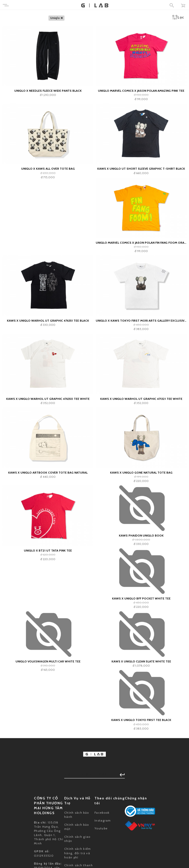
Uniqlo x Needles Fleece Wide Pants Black (48, 91)
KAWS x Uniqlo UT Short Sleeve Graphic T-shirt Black (141, 169)
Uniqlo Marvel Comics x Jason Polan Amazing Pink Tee (141, 91)
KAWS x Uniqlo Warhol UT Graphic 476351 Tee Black (48, 321)
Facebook (102, 813)
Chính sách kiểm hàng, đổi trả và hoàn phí (78, 853)
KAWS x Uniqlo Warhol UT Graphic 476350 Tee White (48, 399)
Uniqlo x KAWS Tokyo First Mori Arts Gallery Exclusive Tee (141, 321)
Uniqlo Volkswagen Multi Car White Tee (48, 661)
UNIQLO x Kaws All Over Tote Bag (48, 169)
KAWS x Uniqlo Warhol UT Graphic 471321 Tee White (141, 399)
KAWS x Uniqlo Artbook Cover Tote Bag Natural (48, 472)
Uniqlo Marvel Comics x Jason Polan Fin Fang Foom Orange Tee (141, 243)
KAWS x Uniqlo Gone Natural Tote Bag (141, 472)
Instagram (103, 820)
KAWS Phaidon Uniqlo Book (141, 535)
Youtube (101, 828)
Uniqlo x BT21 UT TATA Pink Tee (48, 550)
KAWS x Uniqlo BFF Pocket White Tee (141, 598)
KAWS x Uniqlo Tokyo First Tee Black (141, 720)
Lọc (178, 17)
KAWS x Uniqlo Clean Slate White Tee (141, 661)
